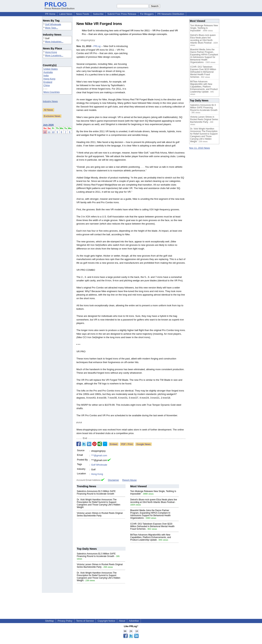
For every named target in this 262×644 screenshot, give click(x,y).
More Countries (52, 92)
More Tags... (52, 28)
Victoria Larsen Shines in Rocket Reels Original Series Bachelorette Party (100, 514)
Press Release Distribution (60, 7)
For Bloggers (147, 14)
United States (51, 69)
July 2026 (48, 125)
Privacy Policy (65, 621)
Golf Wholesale (53, 24)
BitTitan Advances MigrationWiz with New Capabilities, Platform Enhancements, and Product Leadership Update (151, 537)
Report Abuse (129, 480)
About (122, 621)
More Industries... (54, 42)
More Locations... (54, 55)
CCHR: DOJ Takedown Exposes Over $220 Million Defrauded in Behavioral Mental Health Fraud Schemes (152, 526)
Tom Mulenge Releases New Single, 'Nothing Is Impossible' (204, 28)
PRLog (97, 46)
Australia (48, 72)
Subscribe (98, 14)
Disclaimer (113, 480)
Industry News (50, 101)
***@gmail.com (99, 455)
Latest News (66, 14)
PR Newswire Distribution (171, 14)
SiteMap (49, 621)
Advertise (134, 621)
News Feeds (83, 14)
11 (49, 132)
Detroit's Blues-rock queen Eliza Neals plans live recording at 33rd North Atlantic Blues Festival (154, 501)
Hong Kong (51, 52)
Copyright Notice (106, 621)
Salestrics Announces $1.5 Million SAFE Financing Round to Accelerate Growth (96, 493)
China (47, 85)
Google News (144, 444)
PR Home (50, 14)
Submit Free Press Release (122, 14)
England (48, 82)
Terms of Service (85, 621)
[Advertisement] (158, 71)
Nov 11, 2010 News (200, 148)
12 (45, 132)
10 (53, 132)
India (46, 75)
